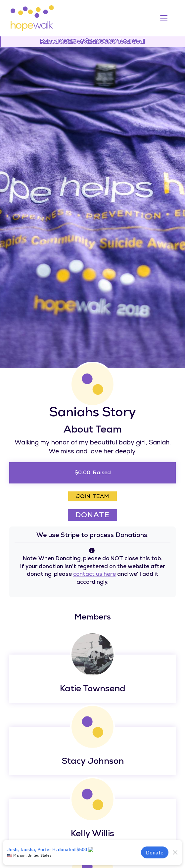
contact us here (94, 575)
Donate (92, 516)
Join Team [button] (92, 497)
